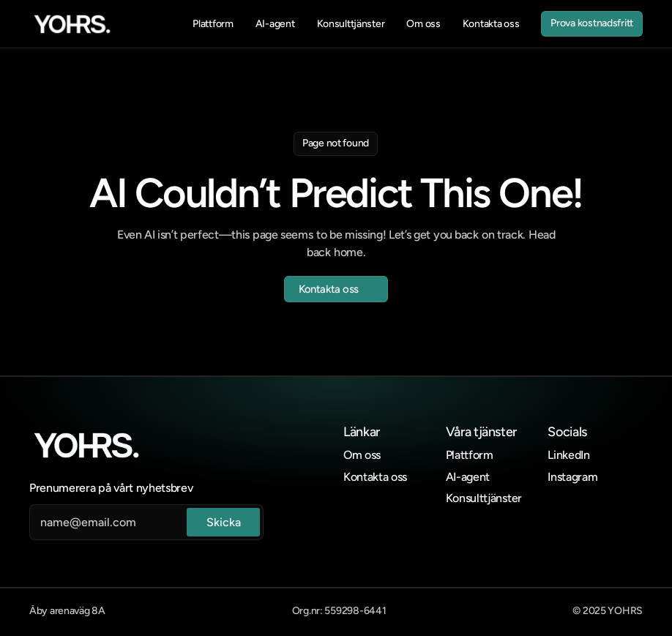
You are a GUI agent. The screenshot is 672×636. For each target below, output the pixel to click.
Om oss (362, 455)
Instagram (572, 477)
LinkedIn (568, 455)
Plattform (470, 455)
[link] (72, 24)
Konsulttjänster (484, 498)
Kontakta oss (375, 477)
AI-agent (468, 477)
